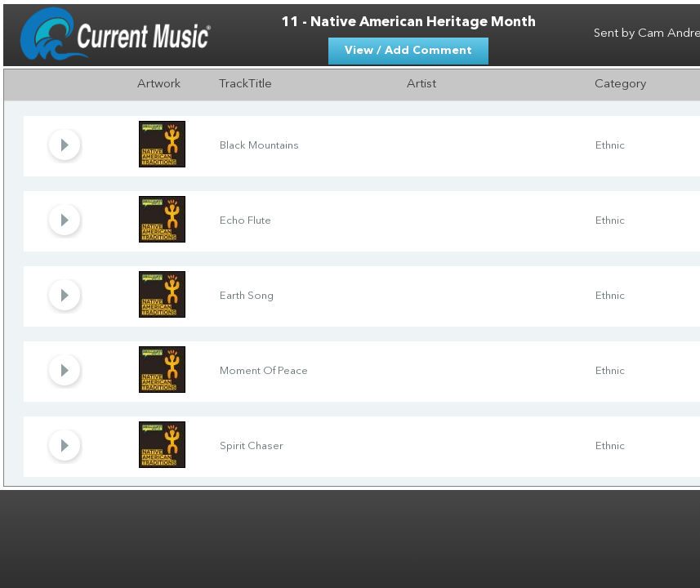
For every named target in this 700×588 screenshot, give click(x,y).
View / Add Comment (408, 51)
